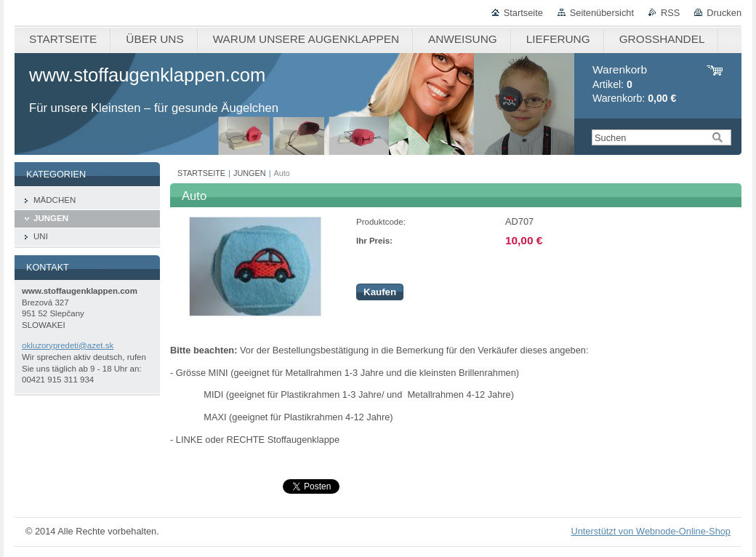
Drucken (724, 13)
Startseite (523, 13)
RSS (670, 13)
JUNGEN (250, 173)
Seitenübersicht (602, 13)
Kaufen (380, 292)
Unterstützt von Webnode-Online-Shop (651, 531)
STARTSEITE (201, 173)
